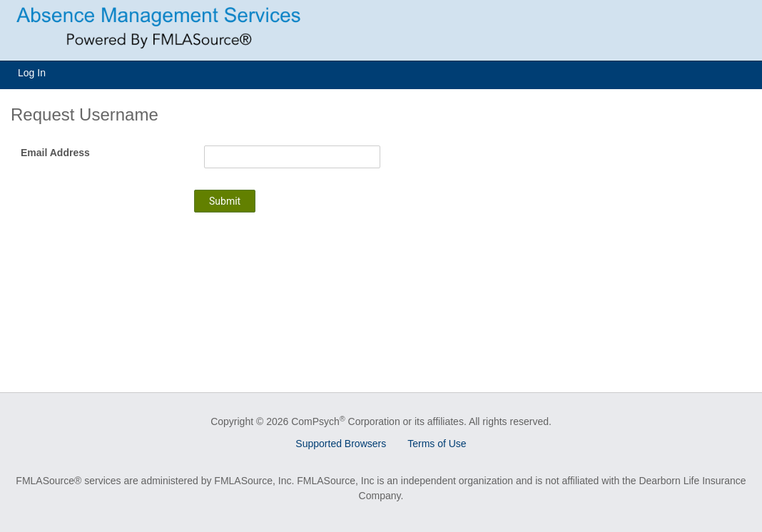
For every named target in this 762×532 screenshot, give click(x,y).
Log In (32, 73)
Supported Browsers (341, 444)
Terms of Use (437, 444)
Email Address (55, 153)
